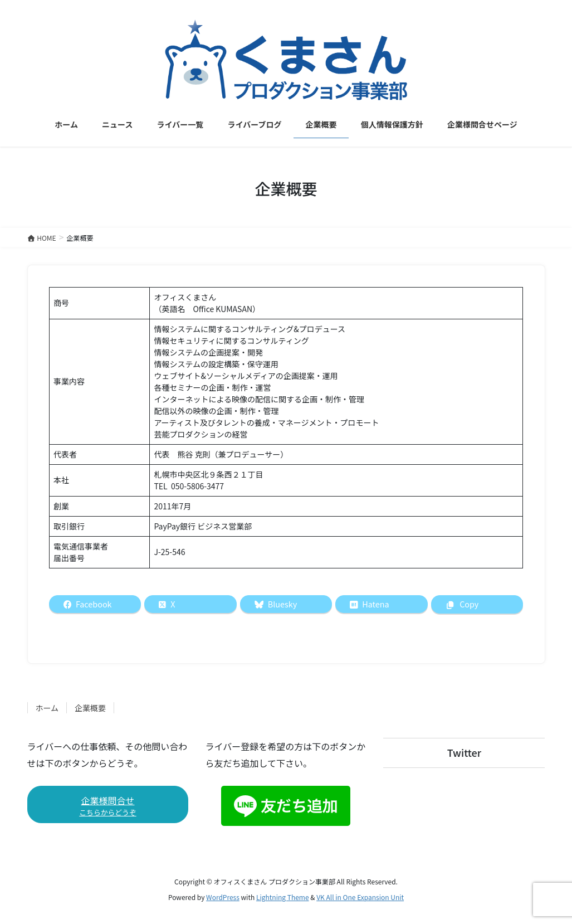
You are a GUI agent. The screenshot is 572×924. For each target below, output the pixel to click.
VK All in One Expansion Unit (360, 897)
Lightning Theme (283, 897)
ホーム (47, 708)
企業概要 (90, 708)
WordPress (223, 897)
